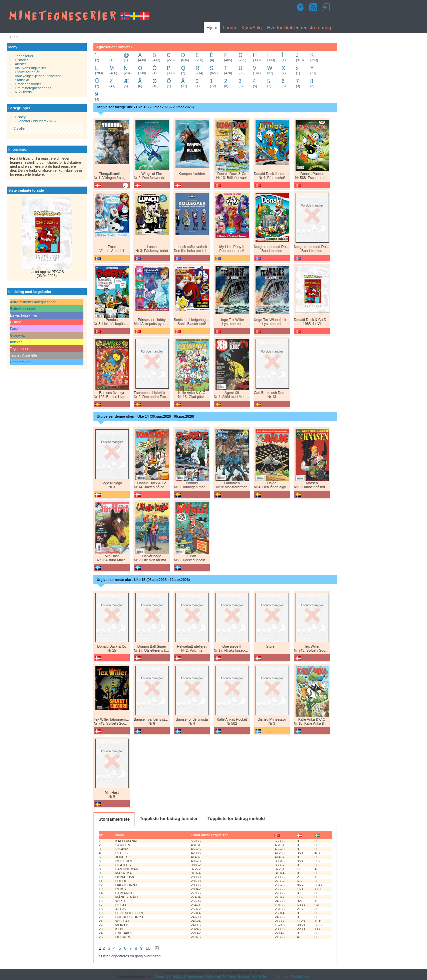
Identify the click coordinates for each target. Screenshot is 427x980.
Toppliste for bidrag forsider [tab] (169, 818)
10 (148, 948)
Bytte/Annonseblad (25, 309)
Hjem (212, 28)
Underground (20, 362)
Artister (21, 64)
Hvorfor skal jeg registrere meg (299, 28)
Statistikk (22, 80)
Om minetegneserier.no (33, 88)
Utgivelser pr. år (27, 72)
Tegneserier (24, 56)
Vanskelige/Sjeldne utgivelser (38, 76)
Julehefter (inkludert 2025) (36, 121)
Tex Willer (260, 976)
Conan (159, 976)
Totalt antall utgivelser (209, 835)
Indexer (16, 342)
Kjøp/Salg (252, 28)
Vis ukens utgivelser (31, 68)
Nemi (232, 976)
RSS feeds (23, 92)
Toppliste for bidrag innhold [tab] (236, 818)
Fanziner (17, 329)
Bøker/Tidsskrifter (24, 315)
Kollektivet (213, 976)
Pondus (244, 976)
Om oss (283, 976)
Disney (20, 117)
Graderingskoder (28, 84)
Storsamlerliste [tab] (114, 819)
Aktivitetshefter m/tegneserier (33, 302)
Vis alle (19, 128)
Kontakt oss (300, 976)
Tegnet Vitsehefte (24, 355)
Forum (229, 28)
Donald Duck (176, 976)
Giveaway (18, 335)
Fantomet (196, 976)
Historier (22, 60)
